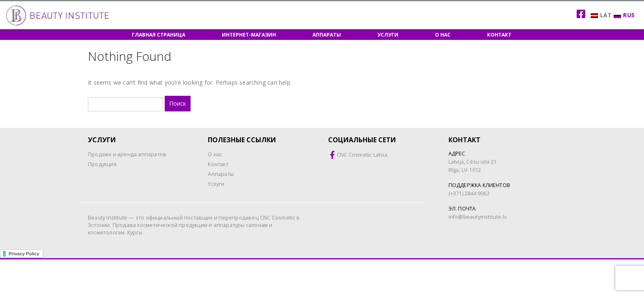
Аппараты (327, 35)
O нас (215, 154)
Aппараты (221, 174)
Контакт (499, 35)
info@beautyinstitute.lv (478, 217)
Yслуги (216, 184)
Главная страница (159, 35)
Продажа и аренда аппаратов (127, 154)
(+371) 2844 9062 (469, 193)
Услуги (388, 35)
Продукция (102, 164)
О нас (443, 35)
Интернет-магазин (249, 35)
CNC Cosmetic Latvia (362, 155)
